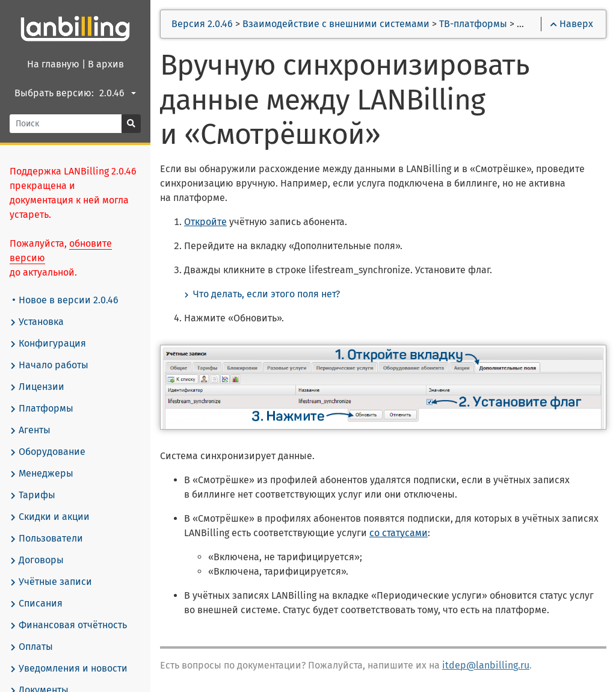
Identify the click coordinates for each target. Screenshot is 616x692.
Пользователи (46, 539)
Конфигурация (48, 344)
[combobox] (119, 93)
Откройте (205, 222)
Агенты (30, 430)
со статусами (399, 533)
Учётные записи (51, 582)
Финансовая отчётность (68, 625)
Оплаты (31, 647)
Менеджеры (42, 474)
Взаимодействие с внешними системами (336, 24)
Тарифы (32, 495)
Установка (37, 322)
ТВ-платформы (473, 24)
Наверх (572, 24)
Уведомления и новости (69, 669)
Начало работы (49, 365)
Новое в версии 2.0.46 (66, 300)
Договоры (37, 560)
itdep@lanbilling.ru (486, 665)
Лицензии (37, 387)
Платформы (42, 409)
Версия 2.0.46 (202, 24)
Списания (36, 604)
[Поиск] (66, 124)
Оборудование (48, 452)
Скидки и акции (50, 517)
